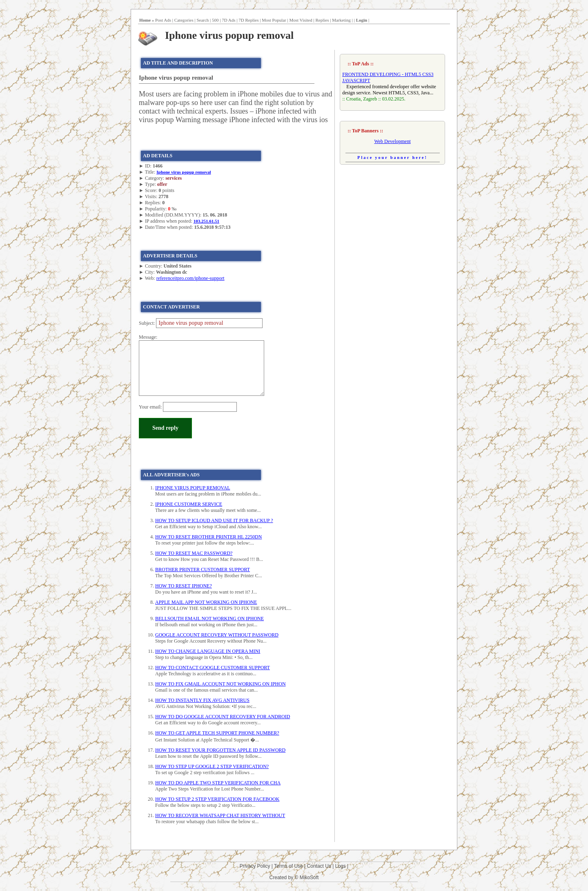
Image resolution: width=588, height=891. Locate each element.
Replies (322, 20)
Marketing (341, 20)
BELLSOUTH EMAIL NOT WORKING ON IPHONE (209, 619)
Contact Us (319, 866)
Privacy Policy (255, 866)
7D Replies (248, 20)
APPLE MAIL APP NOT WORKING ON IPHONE (206, 602)
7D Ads (228, 20)
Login (362, 20)
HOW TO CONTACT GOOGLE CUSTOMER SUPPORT (213, 668)
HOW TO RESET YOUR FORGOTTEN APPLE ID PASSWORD (220, 750)
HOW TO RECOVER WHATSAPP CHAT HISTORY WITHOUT (220, 815)
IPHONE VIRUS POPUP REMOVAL (193, 488)
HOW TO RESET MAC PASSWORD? (194, 553)
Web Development (392, 141)
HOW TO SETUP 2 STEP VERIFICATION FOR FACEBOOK (217, 799)
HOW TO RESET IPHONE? (184, 586)
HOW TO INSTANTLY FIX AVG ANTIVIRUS (202, 700)
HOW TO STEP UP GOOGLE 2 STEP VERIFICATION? (212, 766)
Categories (184, 20)
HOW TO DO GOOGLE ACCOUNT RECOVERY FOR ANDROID (223, 717)
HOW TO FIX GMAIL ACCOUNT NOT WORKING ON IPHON (220, 684)
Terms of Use (288, 866)
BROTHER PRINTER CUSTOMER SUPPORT (203, 569)
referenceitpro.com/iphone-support (190, 278)
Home (145, 20)
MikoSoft (309, 878)
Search (203, 20)
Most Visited (301, 20)
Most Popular (274, 20)
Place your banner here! (392, 157)
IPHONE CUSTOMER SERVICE (189, 504)
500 (215, 20)
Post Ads (163, 20)
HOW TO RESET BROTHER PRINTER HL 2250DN (208, 537)
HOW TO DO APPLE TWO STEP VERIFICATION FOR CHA (218, 783)
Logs (341, 866)
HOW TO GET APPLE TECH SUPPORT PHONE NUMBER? (217, 733)
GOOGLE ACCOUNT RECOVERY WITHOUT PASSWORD (217, 635)
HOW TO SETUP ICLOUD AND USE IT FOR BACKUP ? (214, 520)
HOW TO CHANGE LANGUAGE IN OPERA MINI (208, 651)
